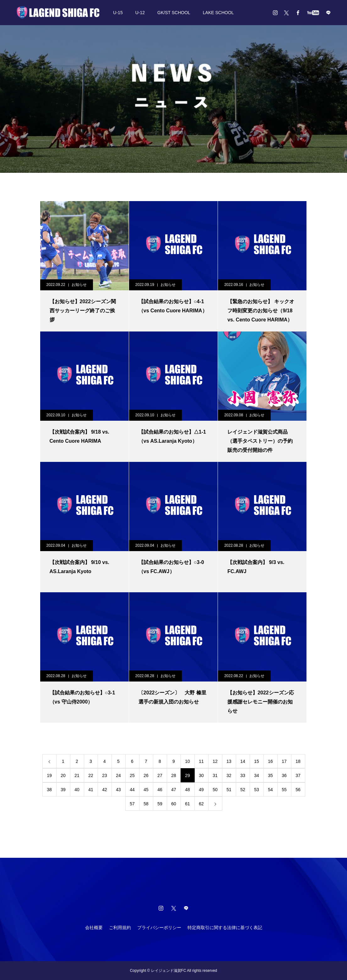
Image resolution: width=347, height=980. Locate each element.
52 (243, 790)
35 (270, 775)
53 (257, 790)
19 (49, 775)
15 (257, 761)
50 (215, 790)
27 (160, 775)
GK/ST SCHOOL (174, 13)
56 (298, 790)
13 (229, 761)
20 (63, 775)
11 (201, 761)
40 (77, 790)
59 (160, 804)
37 (298, 775)
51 (229, 790)
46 (160, 790)
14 (243, 761)
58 (146, 804)
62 (201, 804)
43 (118, 790)
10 (187, 761)
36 (284, 775)
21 (77, 775)
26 (146, 775)
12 (215, 761)
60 (174, 804)
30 (201, 775)
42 (105, 790)
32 (229, 775)
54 (270, 790)
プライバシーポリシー (159, 928)
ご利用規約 (120, 928)
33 (243, 775)
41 (91, 790)
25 (132, 775)
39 (63, 790)
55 (284, 790)
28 (174, 775)
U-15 (118, 13)
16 (270, 761)
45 (146, 790)
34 (257, 775)
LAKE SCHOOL (218, 13)
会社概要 (94, 928)
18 (298, 761)
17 (284, 761)
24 (118, 775)
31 (215, 775)
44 (132, 790)
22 (91, 775)
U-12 (140, 13)
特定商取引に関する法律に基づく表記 (225, 928)
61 (187, 804)
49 (201, 790)
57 (132, 804)
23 (105, 775)
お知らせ (79, 285)
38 (49, 790)
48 (187, 790)
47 (174, 790)
